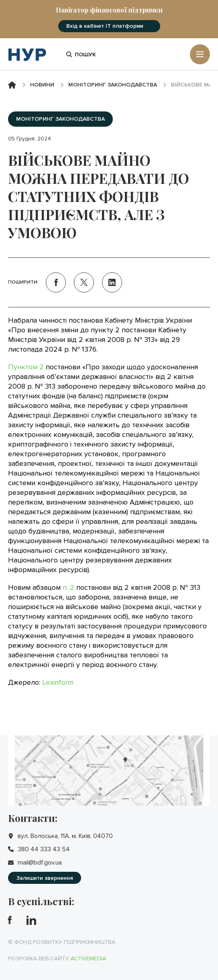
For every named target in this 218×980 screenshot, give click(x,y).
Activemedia (88, 958)
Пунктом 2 (26, 367)
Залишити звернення (45, 878)
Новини (42, 85)
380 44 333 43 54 (44, 849)
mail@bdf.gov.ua (40, 863)
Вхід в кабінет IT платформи (105, 26)
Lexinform (58, 682)
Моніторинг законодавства (113, 85)
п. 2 (68, 587)
